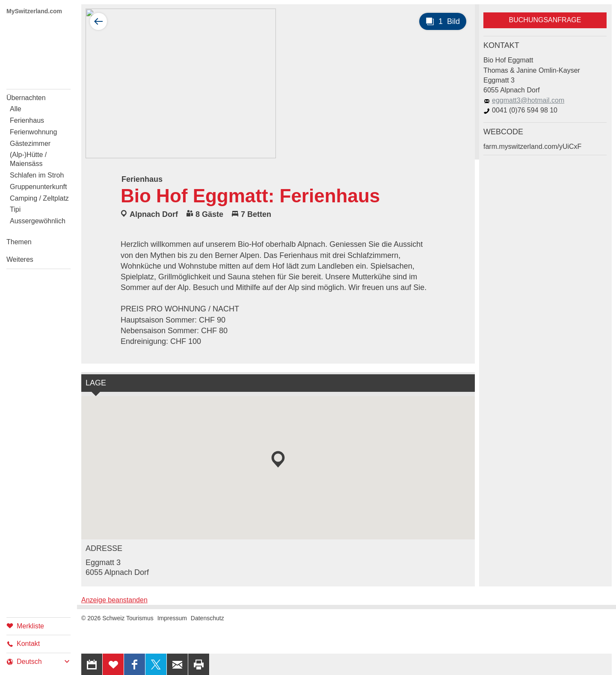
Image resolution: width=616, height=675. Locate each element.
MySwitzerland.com (34, 11)
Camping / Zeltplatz (39, 198)
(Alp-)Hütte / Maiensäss (28, 159)
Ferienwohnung (33, 132)
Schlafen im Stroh (37, 175)
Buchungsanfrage (545, 20)
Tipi (15, 209)
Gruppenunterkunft (38, 187)
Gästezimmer (30, 144)
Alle (16, 109)
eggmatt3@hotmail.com (524, 100)
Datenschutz (207, 618)
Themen (19, 242)
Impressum (172, 618)
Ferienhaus (27, 120)
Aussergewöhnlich (38, 221)
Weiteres (20, 259)
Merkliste (25, 626)
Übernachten (26, 98)
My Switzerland (38, 50)
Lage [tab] (96, 383)
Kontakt (23, 644)
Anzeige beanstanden (114, 600)
